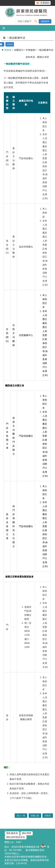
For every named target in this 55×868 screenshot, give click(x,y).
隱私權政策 (12, 833)
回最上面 (35, 816)
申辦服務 (30, 50)
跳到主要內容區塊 (2, 2)
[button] (36, 21)
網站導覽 (27, 833)
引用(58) (10, 44)
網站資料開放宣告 (16, 837)
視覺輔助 (45, 3)
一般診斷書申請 (45, 50)
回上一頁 (21, 816)
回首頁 (8, 50)
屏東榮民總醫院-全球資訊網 (27, 15)
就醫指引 (19, 50)
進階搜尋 (45, 21)
